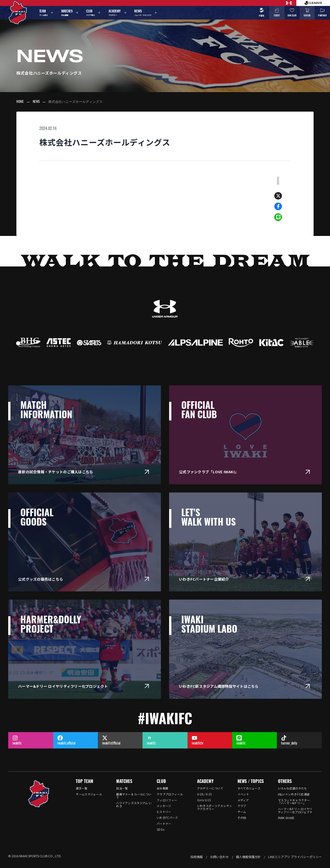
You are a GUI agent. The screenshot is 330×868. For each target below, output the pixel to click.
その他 (242, 818)
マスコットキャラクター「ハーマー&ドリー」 (294, 802)
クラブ (242, 806)
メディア (243, 800)
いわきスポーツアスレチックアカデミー (215, 807)
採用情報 (197, 857)
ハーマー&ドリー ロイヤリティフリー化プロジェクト (295, 811)
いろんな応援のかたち (293, 788)
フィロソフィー (167, 800)
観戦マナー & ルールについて (134, 796)
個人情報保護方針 (248, 857)
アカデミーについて (210, 788)
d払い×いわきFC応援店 (294, 794)
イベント (243, 794)
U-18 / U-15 (204, 794)
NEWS (36, 102)
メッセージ (164, 806)
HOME (20, 102)
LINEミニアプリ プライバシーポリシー (295, 857)
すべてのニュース (249, 788)
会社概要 (162, 788)
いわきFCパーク (167, 818)
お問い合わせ (219, 857)
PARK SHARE (286, 818)
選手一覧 (82, 788)
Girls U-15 (204, 800)
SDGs (160, 830)
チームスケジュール (89, 794)
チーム (242, 812)
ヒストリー (164, 812)
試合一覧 (122, 788)
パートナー (164, 824)
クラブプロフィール (170, 794)
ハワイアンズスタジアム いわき (134, 805)
